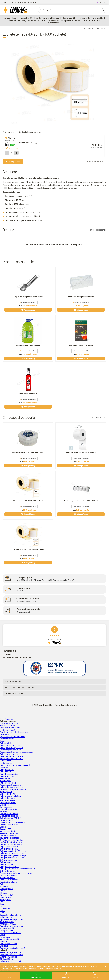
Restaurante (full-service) (11, 952)
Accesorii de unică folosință (12, 759)
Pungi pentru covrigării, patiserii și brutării (18, 869)
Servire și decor (6, 807)
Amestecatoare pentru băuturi (13, 789)
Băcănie (3, 941)
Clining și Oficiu (6, 959)
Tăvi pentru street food (10, 838)
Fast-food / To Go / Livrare (11, 955)
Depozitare (5, 805)
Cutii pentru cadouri (8, 860)
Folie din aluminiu (7, 726)
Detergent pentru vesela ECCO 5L (28, 345)
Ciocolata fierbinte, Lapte (11, 915)
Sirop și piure (5, 900)
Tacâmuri (4, 811)
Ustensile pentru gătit (9, 809)
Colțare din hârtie (7, 871)
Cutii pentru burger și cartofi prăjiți (14, 856)
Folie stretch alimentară (10, 728)
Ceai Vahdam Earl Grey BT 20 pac (81, 345)
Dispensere (5, 734)
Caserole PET (6, 829)
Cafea (3, 911)
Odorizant (4, 767)
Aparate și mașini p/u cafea (12, 919)
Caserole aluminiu (8, 820)
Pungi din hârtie (7, 864)
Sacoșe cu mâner (7, 878)
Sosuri (3, 935)
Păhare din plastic (8, 800)
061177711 (8, 2)
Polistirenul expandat (9, 833)
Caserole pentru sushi (9, 825)
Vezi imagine (12, 148)
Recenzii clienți (54, 635)
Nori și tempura (7, 930)
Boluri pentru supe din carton (12, 853)
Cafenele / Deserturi (8, 957)
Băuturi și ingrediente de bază (13, 948)
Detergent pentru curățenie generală (15, 765)
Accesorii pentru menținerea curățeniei (16, 752)
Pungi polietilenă (7, 770)
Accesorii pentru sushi (9, 939)
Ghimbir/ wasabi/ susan (10, 933)
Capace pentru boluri (9, 847)
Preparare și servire (8, 803)
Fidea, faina (5, 937)
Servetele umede (7, 739)
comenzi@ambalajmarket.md (27, 2)
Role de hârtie (6, 743)
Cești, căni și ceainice (9, 816)
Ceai (2, 913)
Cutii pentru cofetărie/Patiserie (13, 851)
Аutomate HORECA (8, 924)
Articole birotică (7, 895)
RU (105, 2)
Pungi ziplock (6, 772)
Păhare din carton (8, 798)
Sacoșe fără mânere (9, 875)
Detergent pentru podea (10, 745)
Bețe (2, 884)
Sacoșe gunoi (6, 781)
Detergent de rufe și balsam (12, 748)
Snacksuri (4, 946)
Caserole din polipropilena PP (12, 822)
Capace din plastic (8, 794)
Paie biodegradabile (8, 882)
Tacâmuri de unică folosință (12, 840)
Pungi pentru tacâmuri (10, 867)
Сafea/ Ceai (5, 908)
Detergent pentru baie (9, 754)
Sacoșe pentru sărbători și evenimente (16, 873)
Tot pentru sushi (7, 928)
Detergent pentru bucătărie (11, 756)
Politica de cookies (44, 966)
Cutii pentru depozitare (10, 849)
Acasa (85, 29)
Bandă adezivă (101, 29)
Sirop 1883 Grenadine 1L (28, 394)
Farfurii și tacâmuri (8, 836)
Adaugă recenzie (98, 230)
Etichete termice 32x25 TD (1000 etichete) (28, 549)
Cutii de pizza (6, 862)
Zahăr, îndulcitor (7, 917)
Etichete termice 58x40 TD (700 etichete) (28, 501)
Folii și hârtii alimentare (10, 723)
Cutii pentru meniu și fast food (13, 858)
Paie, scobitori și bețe (9, 880)
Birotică (91, 29)
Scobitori (4, 886)
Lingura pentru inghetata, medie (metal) (28, 297)
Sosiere (3, 827)
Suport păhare (6, 792)
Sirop (2, 904)
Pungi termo (5, 778)
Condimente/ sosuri (8, 944)
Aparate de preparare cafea (12, 926)
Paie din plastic (6, 889)
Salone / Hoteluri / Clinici (10, 961)
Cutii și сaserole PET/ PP (10, 818)
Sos (2, 906)
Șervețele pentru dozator (10, 750)
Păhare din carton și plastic (12, 787)
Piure (2, 902)
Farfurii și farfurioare (9, 814)
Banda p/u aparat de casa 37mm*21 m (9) (81, 452)
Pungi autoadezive (8, 783)
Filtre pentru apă (7, 922)
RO (101, 2)
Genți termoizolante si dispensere (14, 732)
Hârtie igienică (6, 763)
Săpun (3, 741)
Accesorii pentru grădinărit (11, 785)
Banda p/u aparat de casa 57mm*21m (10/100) (81, 501)
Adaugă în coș (13, 162)
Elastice (3, 893)
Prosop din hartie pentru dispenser (81, 297)
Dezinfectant (5, 761)
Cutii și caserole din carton (11, 845)
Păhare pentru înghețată (10, 796)
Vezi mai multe (99, 418)
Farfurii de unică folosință (11, 842)
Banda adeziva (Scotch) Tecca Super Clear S (28, 452)
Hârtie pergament (7, 730)
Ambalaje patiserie (8, 831)
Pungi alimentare (7, 776)
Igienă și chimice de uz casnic (12, 737)
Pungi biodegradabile (9, 774)
